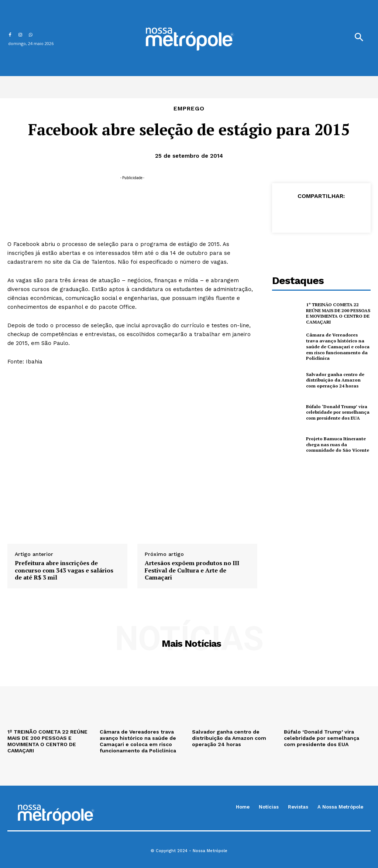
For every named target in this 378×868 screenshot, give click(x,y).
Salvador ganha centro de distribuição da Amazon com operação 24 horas (338, 380)
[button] (359, 38)
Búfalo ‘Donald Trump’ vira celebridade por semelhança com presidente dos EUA (337, 412)
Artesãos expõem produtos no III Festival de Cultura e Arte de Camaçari (192, 570)
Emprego (189, 109)
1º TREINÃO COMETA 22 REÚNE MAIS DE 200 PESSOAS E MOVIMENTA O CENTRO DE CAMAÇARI (338, 313)
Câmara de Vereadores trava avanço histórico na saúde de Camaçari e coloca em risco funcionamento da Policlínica (338, 346)
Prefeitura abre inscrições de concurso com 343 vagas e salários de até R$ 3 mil (64, 570)
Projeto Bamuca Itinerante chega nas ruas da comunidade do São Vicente (337, 444)
